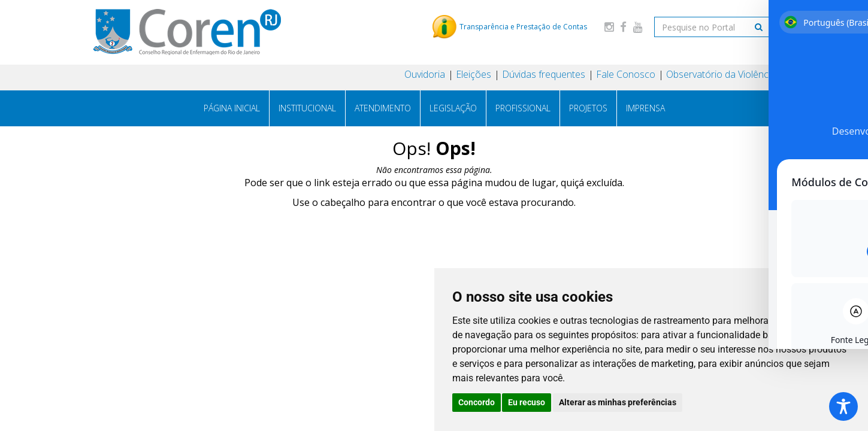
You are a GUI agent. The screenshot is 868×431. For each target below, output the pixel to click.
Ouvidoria (425, 74)
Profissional (523, 108)
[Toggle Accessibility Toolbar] (843, 406)
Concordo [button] (477, 402)
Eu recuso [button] (527, 402)
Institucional (307, 108)
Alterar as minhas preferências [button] (618, 402)
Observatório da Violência (721, 74)
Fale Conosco (626, 74)
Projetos (588, 108)
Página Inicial (232, 108)
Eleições (474, 74)
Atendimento (383, 108)
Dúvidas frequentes (544, 74)
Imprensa (645, 108)
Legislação (453, 108)
